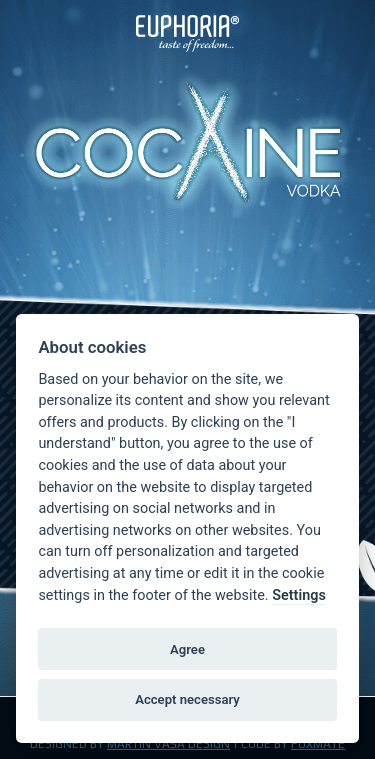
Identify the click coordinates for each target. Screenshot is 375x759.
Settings (299, 595)
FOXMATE (318, 744)
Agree (187, 649)
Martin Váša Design (168, 744)
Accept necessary (187, 699)
